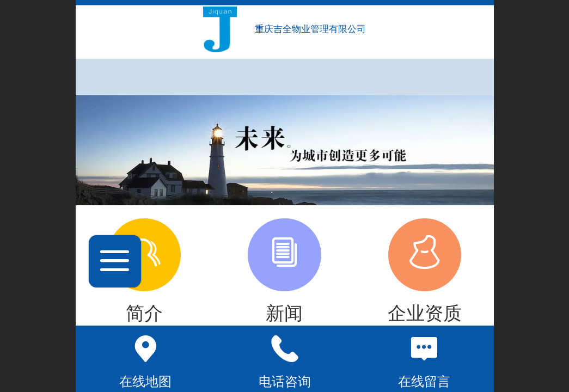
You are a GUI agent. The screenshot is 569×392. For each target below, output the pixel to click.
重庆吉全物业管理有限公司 (310, 29)
